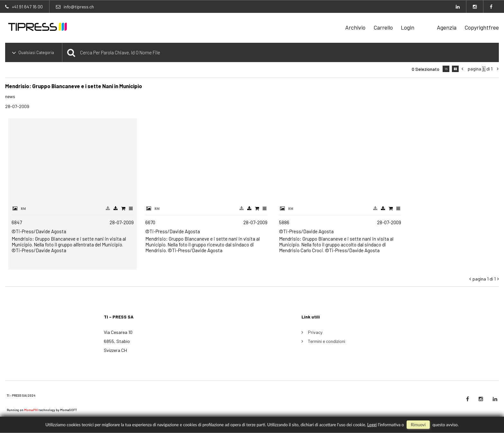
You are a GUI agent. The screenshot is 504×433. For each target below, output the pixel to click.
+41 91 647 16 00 (27, 7)
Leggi (372, 425)
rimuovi (418, 425)
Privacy (315, 332)
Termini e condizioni (327, 341)
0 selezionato (426, 69)
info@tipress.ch (79, 7)
